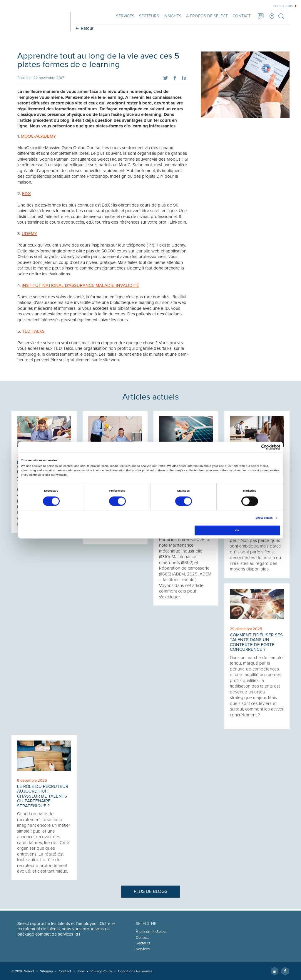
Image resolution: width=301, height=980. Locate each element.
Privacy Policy (102, 971)
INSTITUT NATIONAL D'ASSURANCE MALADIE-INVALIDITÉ (81, 285)
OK (237, 530)
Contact (241, 16)
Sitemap (47, 971)
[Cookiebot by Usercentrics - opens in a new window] (254, 447)
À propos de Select (207, 16)
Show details (264, 518)
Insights (172, 16)
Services (125, 16)
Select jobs (283, 6)
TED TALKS (34, 331)
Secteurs (149, 16)
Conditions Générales (136, 971)
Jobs (81, 971)
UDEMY (30, 234)
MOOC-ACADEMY (39, 136)
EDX (27, 194)
